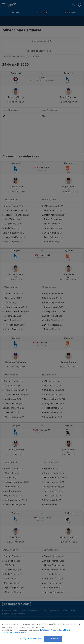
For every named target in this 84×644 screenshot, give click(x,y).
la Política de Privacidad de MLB (53, 630)
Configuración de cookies (31, 639)
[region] (42, 632)
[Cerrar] (79, 625)
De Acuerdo (53, 639)
